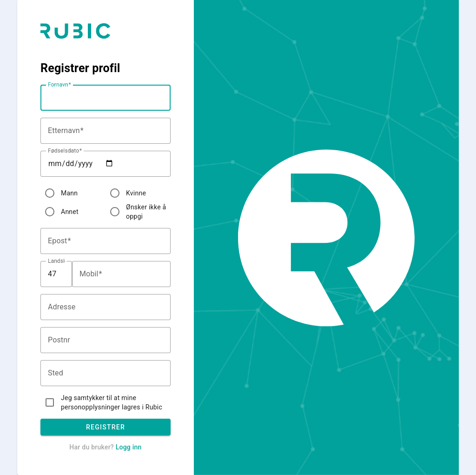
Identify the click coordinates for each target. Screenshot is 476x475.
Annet (70, 212)
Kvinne (136, 193)
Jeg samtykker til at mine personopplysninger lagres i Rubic (112, 402)
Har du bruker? (105, 447)
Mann (69, 193)
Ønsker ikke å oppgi (146, 212)
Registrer (106, 427)
